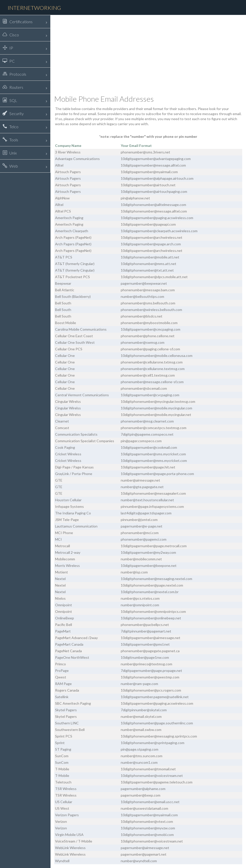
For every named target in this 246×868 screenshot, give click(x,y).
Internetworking (34, 8)
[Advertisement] (148, 54)
